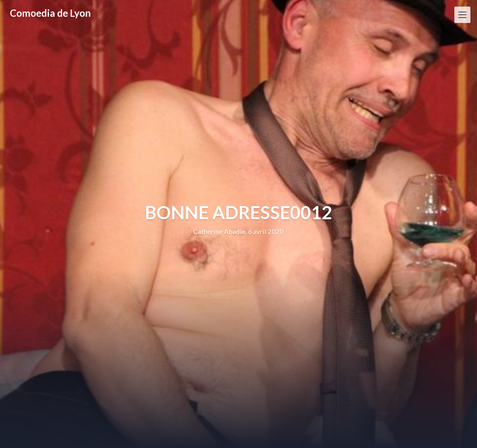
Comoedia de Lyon (50, 13)
